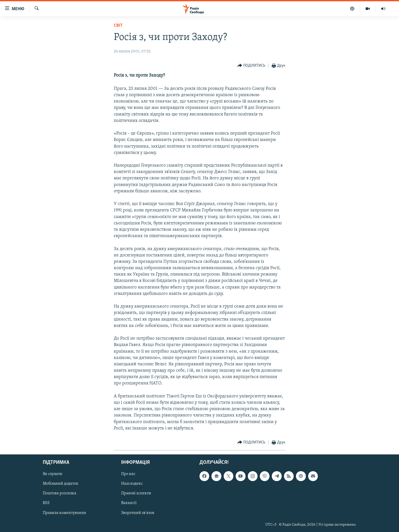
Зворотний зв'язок (138, 513)
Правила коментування (64, 513)
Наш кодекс (132, 484)
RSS (46, 503)
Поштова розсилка (60, 493)
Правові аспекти (136, 493)
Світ (118, 26)
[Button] (251, 66)
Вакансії (129, 503)
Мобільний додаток (61, 484)
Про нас (128, 474)
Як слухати (53, 474)
